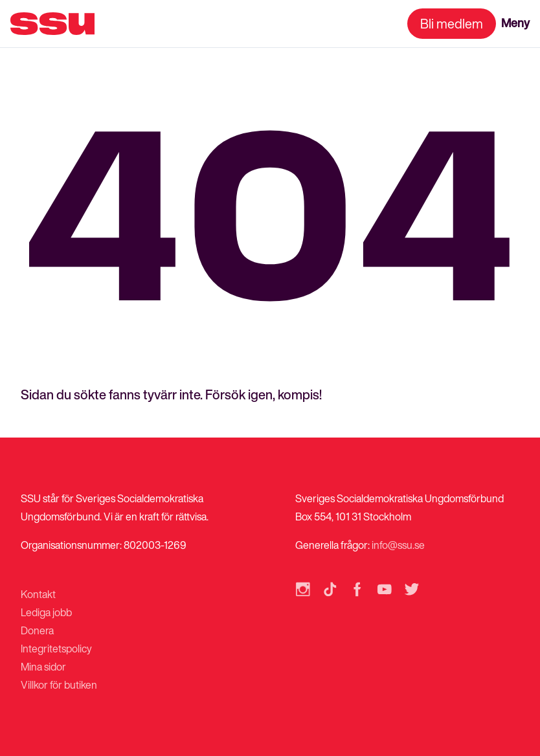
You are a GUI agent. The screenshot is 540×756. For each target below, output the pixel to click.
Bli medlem (452, 24)
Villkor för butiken (59, 685)
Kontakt (38, 594)
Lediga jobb (46, 612)
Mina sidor (43, 667)
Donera (37, 630)
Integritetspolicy (56, 649)
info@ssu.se (398, 545)
